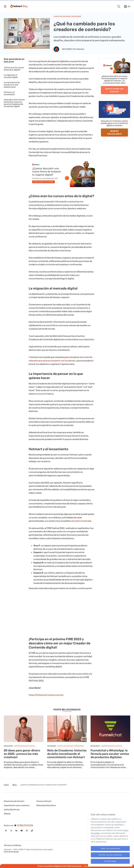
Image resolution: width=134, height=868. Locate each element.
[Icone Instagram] (27, 831)
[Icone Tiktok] (32, 831)
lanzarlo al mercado (82, 521)
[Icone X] (11, 831)
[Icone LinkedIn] (16, 831)
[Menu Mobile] (5, 7)
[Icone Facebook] (6, 831)
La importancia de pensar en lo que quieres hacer (12, 85)
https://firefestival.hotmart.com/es (46, 695)
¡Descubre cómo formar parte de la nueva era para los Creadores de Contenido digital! (14, 103)
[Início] (19, 6)
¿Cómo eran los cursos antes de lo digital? (14, 69)
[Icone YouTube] (22, 831)
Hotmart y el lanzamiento (9, 93)
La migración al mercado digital (11, 76)
